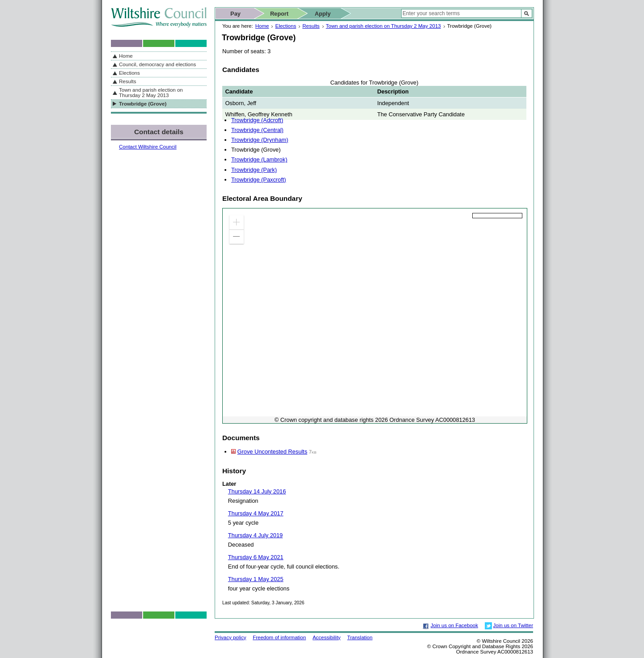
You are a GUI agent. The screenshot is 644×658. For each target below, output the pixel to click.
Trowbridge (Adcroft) (257, 120)
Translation (360, 637)
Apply (323, 14)
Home (262, 26)
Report (279, 14)
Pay (235, 14)
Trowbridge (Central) (257, 130)
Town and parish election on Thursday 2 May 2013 (383, 26)
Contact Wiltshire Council (148, 147)
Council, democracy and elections (157, 64)
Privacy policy (230, 637)
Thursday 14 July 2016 (257, 491)
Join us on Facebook (454, 625)
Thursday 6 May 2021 (256, 557)
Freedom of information (279, 637)
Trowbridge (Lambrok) (259, 159)
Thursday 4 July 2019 (255, 535)
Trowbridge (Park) (254, 170)
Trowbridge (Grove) (143, 104)
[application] (375, 316)
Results (311, 26)
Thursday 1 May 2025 (256, 579)
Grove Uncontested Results (272, 452)
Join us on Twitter (513, 625)
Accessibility (327, 637)
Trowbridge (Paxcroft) (259, 180)
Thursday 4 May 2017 (256, 513)
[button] (237, 222)
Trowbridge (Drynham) (260, 140)
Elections (286, 26)
